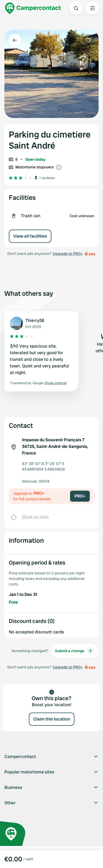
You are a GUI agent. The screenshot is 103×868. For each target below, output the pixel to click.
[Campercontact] (33, 8)
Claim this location (52, 719)
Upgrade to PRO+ (68, 254)
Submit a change (75, 651)
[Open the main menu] (93, 8)
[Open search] (76, 8)
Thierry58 (35, 320)
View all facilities (30, 236)
